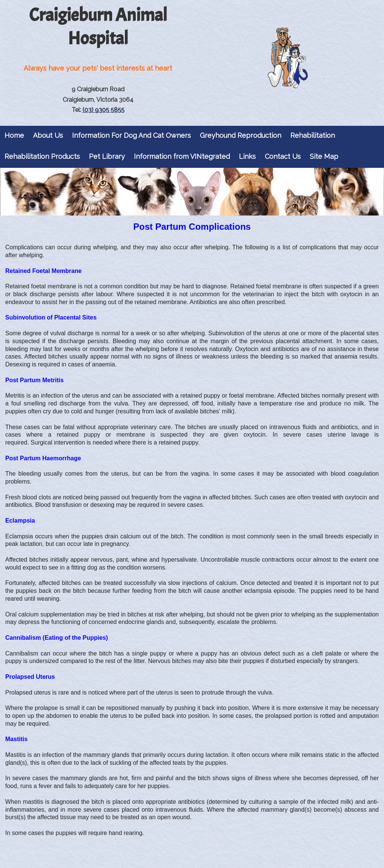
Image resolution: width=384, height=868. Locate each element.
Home (14, 135)
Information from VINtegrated (182, 156)
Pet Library (107, 156)
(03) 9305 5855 (103, 110)
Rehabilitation (313, 135)
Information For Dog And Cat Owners (131, 135)
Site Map (324, 156)
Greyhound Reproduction (241, 135)
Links (247, 156)
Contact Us (283, 156)
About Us (48, 135)
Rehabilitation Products (42, 156)
